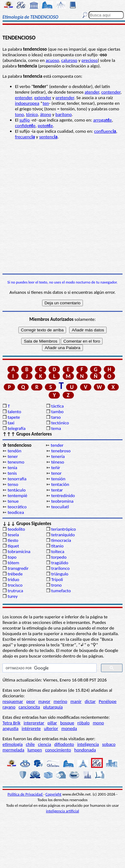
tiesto (13, 540)
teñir (56, 468)
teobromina (62, 501)
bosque (67, 723)
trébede (15, 574)
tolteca (58, 552)
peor (31, 701)
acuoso (53, 60)
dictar (90, 701)
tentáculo (17, 490)
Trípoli (57, 579)
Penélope (108, 701)
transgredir (18, 568)
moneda (69, 728)
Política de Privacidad (25, 794)
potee (45, 126)
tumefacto (61, 591)
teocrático (17, 507)
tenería (58, 456)
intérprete (31, 728)
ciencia (45, 744)
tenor (56, 473)
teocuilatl (60, 507)
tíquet (13, 546)
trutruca (15, 591)
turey (12, 596)
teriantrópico (63, 529)
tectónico (60, 423)
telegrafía (16, 428)
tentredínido (63, 496)
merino (60, 701)
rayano (9, 707)
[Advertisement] (62, 207)
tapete (14, 417)
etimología (13, 744)
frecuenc (25, 137)
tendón (14, 451)
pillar (52, 723)
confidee (25, 126)
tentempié (17, 496)
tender (57, 445)
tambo (57, 412)
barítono (64, 114)
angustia (10, 728)
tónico (32, 114)
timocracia (61, 540)
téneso (58, 462)
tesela (13, 535)
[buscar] (49, 668)
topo (12, 557)
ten (46, 103)
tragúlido (60, 563)
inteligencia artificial (63, 811)
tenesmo (16, 462)
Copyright (53, 794)
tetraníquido (63, 535)
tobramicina (19, 552)
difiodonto (64, 744)
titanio (57, 546)
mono (99, 723)
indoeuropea (27, 103)
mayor (44, 701)
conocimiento (58, 750)
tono (19, 114)
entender (24, 98)
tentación (60, 484)
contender (111, 92)
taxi (11, 423)
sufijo (24, 120)
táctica (57, 406)
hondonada (85, 750)
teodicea (16, 512)
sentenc (48, 137)
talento (14, 412)
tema (56, 428)
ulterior (51, 728)
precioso (90, 60)
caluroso (69, 60)
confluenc (105, 131)
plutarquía (53, 707)
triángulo (60, 574)
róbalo (83, 723)
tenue (13, 501)
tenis (12, 473)
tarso (56, 417)
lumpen (35, 750)
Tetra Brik (12, 723)
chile (30, 744)
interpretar (34, 723)
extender (43, 98)
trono (56, 585)
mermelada (13, 750)
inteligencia (88, 744)
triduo (13, 579)
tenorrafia (17, 479)
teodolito (16, 529)
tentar (57, 490)
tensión (58, 479)
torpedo (59, 557)
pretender (65, 98)
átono (46, 114)
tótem (13, 563)
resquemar (13, 701)
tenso (13, 484)
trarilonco (60, 568)
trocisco (15, 585)
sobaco (109, 744)
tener (13, 456)
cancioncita (29, 707)
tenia (12, 468)
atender (92, 92)
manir (76, 701)
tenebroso (61, 451)
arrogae (103, 120)
